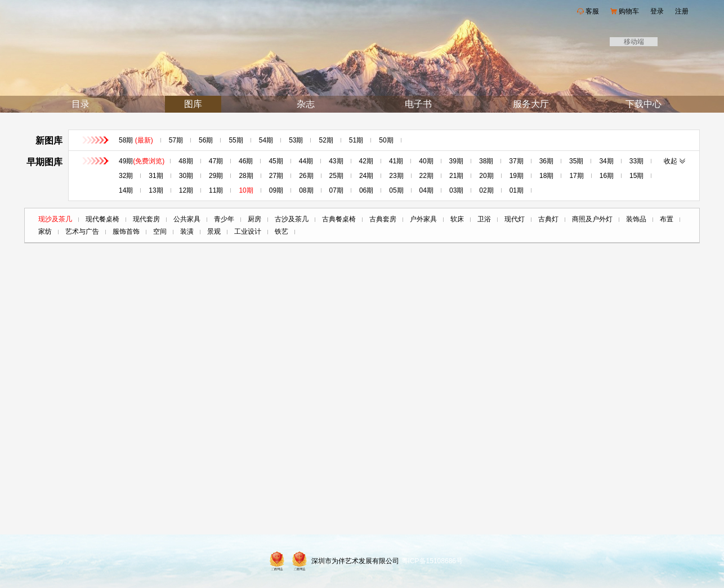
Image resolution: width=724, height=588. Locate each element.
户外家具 (423, 219)
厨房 (254, 219)
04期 (426, 190)
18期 (546, 176)
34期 (606, 161)
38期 (486, 161)
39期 (456, 161)
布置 (667, 219)
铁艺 (281, 231)
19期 (517, 176)
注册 (682, 11)
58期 (136, 140)
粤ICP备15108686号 (432, 561)
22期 (426, 176)
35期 (576, 161)
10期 (246, 190)
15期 (636, 176)
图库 (193, 104)
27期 (276, 176)
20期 (486, 176)
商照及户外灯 (592, 219)
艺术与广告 (82, 231)
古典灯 (548, 219)
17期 (576, 176)
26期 (306, 176)
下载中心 (643, 104)
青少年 (224, 219)
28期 (246, 176)
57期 (176, 140)
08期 (306, 190)
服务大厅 (531, 104)
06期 (366, 190)
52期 (326, 140)
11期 (216, 190)
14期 (126, 190)
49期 (142, 161)
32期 (126, 176)
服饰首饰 (126, 231)
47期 (216, 161)
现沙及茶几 (55, 219)
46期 (246, 161)
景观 (214, 231)
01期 (517, 190)
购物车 (629, 11)
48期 (186, 161)
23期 (396, 176)
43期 (336, 161)
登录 (657, 11)
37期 (516, 161)
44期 (306, 161)
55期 (236, 140)
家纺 (45, 231)
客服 (592, 11)
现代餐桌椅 (102, 219)
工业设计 (248, 231)
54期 (266, 140)
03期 (456, 190)
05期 (396, 190)
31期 (156, 176)
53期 (296, 140)
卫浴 (484, 219)
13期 (156, 190)
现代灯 (515, 219)
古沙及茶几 (292, 219)
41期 (396, 161)
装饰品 (636, 219)
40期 (426, 161)
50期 (386, 140)
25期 (336, 176)
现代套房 (146, 219)
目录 (81, 104)
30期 (186, 176)
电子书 (418, 104)
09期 (276, 190)
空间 (160, 231)
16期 (607, 176)
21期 (456, 176)
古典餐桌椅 (339, 219)
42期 (366, 161)
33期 (636, 161)
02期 (486, 190)
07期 (336, 190)
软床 (457, 219)
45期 (276, 161)
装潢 (187, 231)
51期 (356, 140)
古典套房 (383, 219)
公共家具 (187, 219)
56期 (206, 140)
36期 (546, 161)
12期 (186, 190)
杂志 (306, 104)
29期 (216, 176)
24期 (366, 176)
